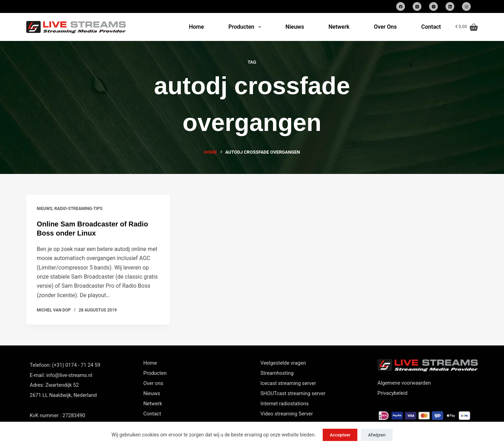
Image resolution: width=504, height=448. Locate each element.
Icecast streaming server (288, 383)
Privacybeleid (393, 393)
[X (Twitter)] (417, 6)
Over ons (153, 383)
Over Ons (385, 27)
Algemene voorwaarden (404, 383)
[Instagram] (433, 6)
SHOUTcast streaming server (293, 394)
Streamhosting (277, 373)
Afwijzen (377, 435)
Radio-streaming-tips (78, 209)
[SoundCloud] (466, 6)
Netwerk (339, 27)
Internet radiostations (285, 404)
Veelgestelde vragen (283, 363)
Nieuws (295, 27)
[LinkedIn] (450, 6)
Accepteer (340, 435)
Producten (246, 27)
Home (197, 27)
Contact (431, 27)
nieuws (44, 209)
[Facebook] (401, 6)
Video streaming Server (287, 414)
